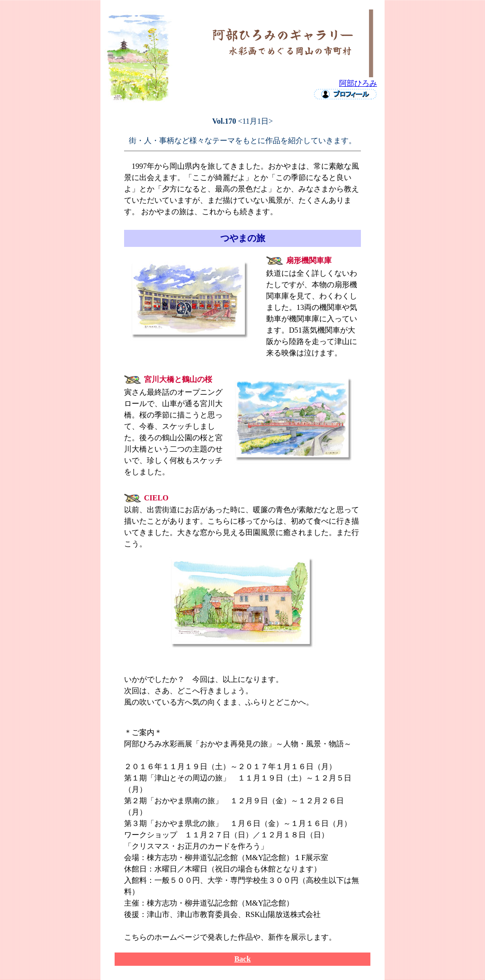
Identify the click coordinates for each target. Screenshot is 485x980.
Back (243, 959)
